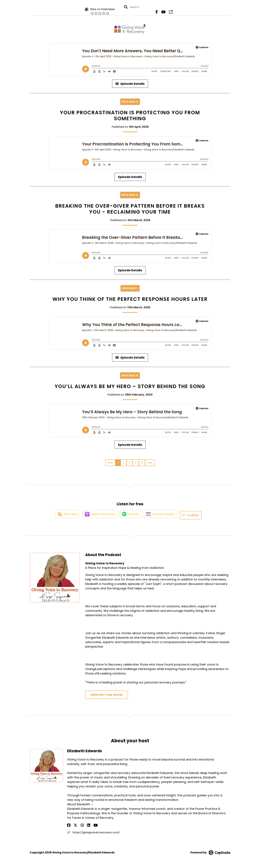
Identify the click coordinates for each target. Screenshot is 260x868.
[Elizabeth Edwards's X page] (73, 825)
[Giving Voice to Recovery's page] (169, 13)
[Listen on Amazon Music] (162, 515)
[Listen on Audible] (194, 515)
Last (150, 463)
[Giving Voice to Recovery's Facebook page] (158, 13)
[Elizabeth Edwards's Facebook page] (69, 825)
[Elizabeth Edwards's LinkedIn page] (81, 825)
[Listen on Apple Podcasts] (98, 515)
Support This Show (107, 695)
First (110, 463)
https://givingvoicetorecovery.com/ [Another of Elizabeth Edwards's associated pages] (93, 833)
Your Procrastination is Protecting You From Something (130, 116)
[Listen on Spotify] (131, 515)
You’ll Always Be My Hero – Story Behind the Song (130, 386)
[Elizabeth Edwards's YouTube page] (85, 825)
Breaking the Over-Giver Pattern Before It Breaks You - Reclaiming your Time (130, 209)
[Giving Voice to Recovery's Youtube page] (163, 13)
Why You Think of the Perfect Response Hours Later (130, 299)
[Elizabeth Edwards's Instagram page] (77, 825)
